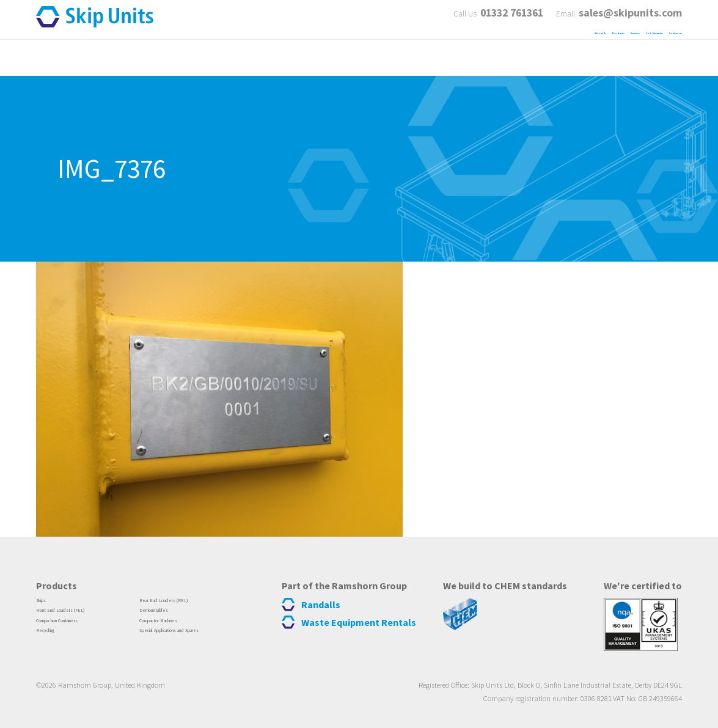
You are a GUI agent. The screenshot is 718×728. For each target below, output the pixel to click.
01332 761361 (506, 16)
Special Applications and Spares (198, 642)
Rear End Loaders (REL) (182, 602)
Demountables (166, 616)
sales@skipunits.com (630, 16)
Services (487, 48)
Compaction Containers (79, 628)
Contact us (655, 48)
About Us (349, 48)
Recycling (54, 642)
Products (419, 48)
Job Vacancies (568, 48)
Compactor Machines (178, 628)
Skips (46, 602)
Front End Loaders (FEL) (79, 616)
